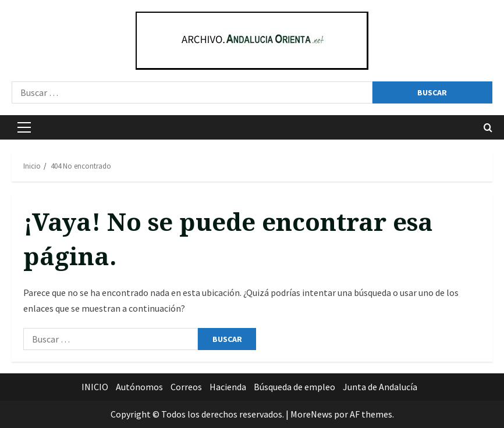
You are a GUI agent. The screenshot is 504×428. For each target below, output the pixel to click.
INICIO (95, 387)
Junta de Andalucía (380, 387)
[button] (24, 127)
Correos (186, 387)
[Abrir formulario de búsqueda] (488, 128)
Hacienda (228, 387)
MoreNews (311, 414)
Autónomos (139, 387)
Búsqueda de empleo (294, 387)
